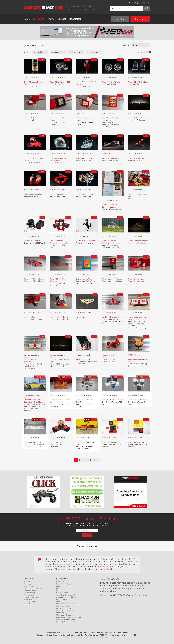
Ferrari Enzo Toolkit (83, 360)
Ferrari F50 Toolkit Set (32, 241)
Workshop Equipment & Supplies (69, 595)
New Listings (29, 586)
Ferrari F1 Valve (30, 118)
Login (137, 3)
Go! (147, 8)
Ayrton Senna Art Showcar (112, 158)
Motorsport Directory (65, 615)
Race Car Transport (64, 586)
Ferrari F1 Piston (30, 317)
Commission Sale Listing (66, 597)
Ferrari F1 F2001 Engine (85, 194)
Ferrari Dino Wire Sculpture (138, 241)
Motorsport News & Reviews (68, 604)
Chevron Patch (81, 317)
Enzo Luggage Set (56, 241)
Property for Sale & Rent (66, 622)
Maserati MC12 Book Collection (113, 400)
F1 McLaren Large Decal (33, 442)
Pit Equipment (62, 593)
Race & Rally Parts (64, 584)
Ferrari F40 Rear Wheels (111, 82)
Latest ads (120, 19)
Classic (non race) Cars (65, 611)
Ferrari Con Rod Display (136, 279)
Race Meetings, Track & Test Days (70, 617)
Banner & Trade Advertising (35, 588)
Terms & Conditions (31, 597)
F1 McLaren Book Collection (138, 400)
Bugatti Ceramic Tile (83, 279)
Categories (39, 19)
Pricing (51, 19)
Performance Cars (63, 608)
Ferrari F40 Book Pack (136, 442)
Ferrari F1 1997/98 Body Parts (60, 194)
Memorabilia (61, 613)
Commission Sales (31, 591)
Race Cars (60, 582)
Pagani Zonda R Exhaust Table (87, 158)
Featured (27, 584)
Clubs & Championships (66, 619)
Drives (59, 591)
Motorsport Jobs (63, 606)
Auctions (60, 602)
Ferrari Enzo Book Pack (110, 442)
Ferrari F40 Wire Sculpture (34, 279)
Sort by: (126, 45)
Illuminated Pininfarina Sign (139, 118)
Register (146, 3)
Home (27, 19)
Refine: (27, 52)
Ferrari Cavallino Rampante (86, 241)
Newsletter (75, 19)
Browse (27, 582)
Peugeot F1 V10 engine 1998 (60, 82)
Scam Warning (29, 602)
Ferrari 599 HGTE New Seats (138, 82)
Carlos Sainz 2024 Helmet (33, 194)
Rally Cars (60, 588)
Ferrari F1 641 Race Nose (137, 158)
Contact (62, 19)
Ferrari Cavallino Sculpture (112, 279)
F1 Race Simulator (108, 360)
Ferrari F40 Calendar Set (59, 317)
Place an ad (140, 19)
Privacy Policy (29, 593)
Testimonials (29, 595)
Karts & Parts (62, 599)
